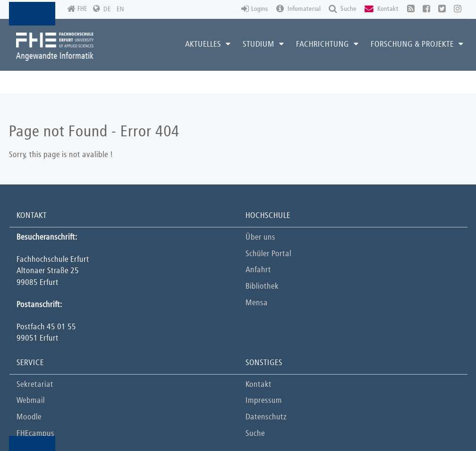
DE (107, 9)
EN (120, 9)
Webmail (31, 401)
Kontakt (259, 385)
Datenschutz (266, 417)
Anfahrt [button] (258, 270)
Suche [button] (343, 9)
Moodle (29, 417)
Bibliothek (262, 287)
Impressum (264, 401)
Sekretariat (35, 385)
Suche (255, 434)
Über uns (260, 238)
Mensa (257, 303)
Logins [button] (255, 9)
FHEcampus (35, 434)
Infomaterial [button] (298, 9)
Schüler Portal (268, 254)
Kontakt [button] (382, 9)
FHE (77, 9)
